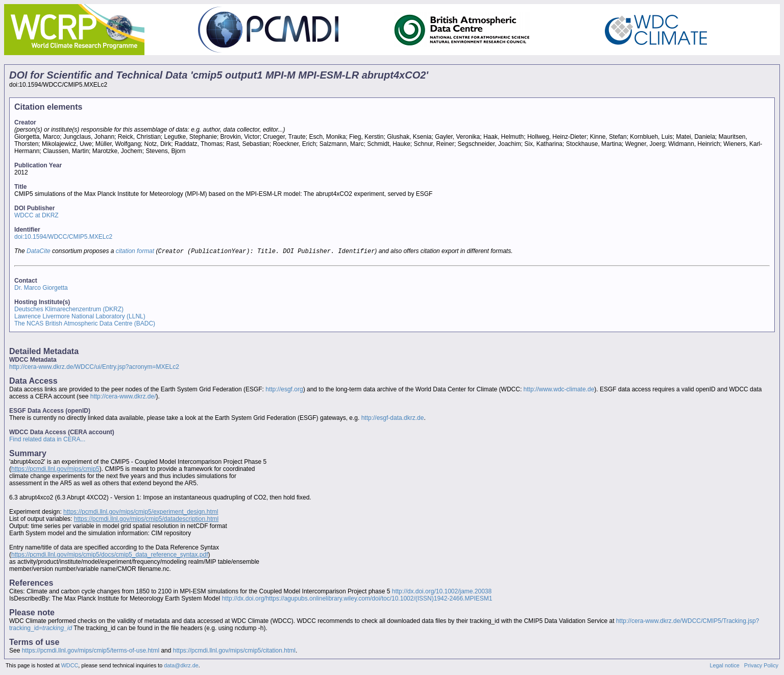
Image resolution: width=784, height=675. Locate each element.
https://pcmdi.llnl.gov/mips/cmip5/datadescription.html (146, 520)
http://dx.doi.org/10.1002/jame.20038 (442, 592)
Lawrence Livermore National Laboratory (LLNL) (80, 317)
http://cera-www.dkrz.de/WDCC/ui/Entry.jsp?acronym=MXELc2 (94, 368)
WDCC (70, 666)
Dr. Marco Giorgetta (41, 289)
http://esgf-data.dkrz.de (393, 419)
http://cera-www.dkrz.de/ (123, 397)
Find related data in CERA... (47, 440)
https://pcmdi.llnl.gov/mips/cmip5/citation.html (234, 652)
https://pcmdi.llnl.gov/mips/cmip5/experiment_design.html (141, 513)
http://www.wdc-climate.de (559, 390)
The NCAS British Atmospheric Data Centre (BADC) (85, 324)
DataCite (39, 252)
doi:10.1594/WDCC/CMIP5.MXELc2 (63, 237)
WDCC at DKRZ (36, 215)
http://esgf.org (284, 390)
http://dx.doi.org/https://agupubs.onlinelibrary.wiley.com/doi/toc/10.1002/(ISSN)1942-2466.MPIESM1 (357, 599)
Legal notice (725, 666)
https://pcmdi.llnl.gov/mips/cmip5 (55, 470)
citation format (135, 252)
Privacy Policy (761, 666)
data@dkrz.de (181, 666)
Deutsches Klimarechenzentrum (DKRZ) (69, 310)
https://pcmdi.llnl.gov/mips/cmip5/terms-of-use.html (91, 652)
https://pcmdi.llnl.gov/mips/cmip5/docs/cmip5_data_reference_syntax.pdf (110, 556)
